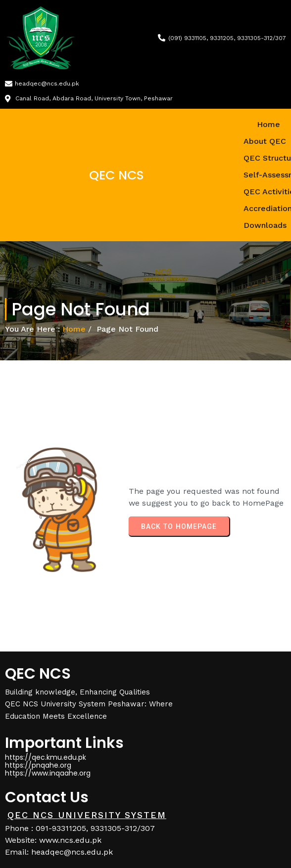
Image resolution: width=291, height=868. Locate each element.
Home (74, 329)
